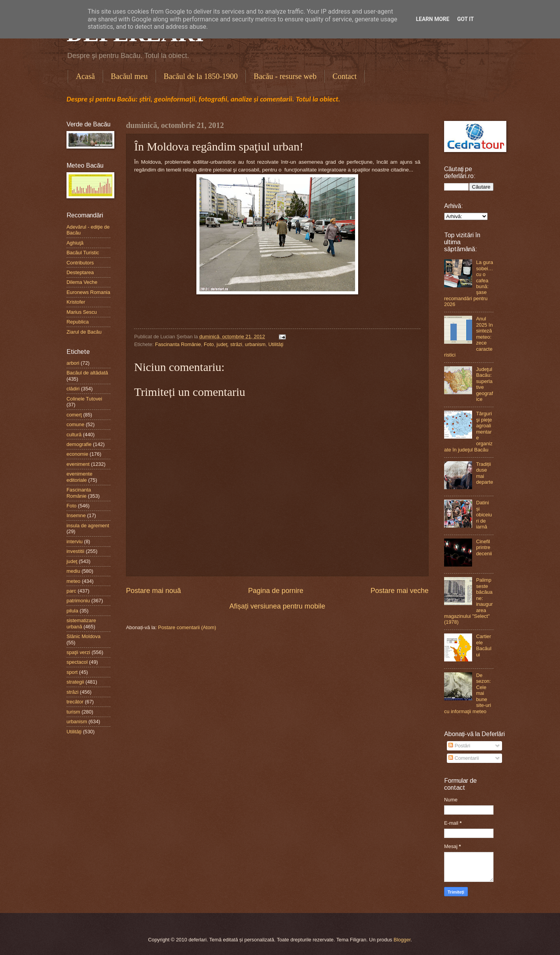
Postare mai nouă (153, 591)
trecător (75, 702)
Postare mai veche (400, 591)
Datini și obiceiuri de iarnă (484, 515)
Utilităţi (276, 344)
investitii (75, 551)
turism (73, 712)
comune (75, 424)
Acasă (85, 76)
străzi (236, 344)
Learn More (432, 19)
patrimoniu (78, 601)
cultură (74, 435)
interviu (75, 541)
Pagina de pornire (276, 591)
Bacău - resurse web (285, 76)
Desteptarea (80, 272)
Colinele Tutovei (84, 399)
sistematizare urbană (81, 623)
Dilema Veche (82, 282)
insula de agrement (88, 526)
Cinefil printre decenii (484, 547)
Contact (345, 76)
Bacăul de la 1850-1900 (201, 76)
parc (71, 591)
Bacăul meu (129, 76)
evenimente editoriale (80, 477)
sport (72, 672)
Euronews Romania (88, 292)
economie (77, 454)
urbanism (255, 344)
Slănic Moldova (83, 636)
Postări (459, 746)
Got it (465, 19)
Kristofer (76, 302)
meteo (73, 581)
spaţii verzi (78, 652)
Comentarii (464, 758)
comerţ (74, 415)
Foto (209, 344)
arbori (73, 363)
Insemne (76, 515)
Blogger (402, 940)
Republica (78, 322)
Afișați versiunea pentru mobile (277, 606)
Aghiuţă (75, 243)
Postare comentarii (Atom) (187, 627)
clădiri (73, 389)
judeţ (222, 344)
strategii (75, 682)
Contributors (80, 263)
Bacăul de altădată (87, 373)
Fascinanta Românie (178, 344)
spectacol (77, 662)
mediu (73, 571)
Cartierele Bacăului (484, 645)
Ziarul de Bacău (84, 332)
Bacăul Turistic (83, 253)
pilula (72, 611)
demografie (79, 444)
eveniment (78, 464)
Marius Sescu (82, 312)
